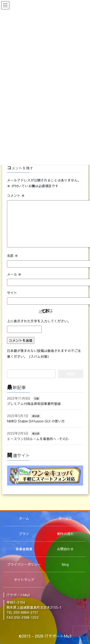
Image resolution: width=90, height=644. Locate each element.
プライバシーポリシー (24, 564)
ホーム (24, 518)
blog (65, 564)
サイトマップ (24, 580)
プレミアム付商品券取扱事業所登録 (34, 404)
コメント (16, 195)
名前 (12, 256)
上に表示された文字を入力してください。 (39, 321)
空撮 (36, 399)
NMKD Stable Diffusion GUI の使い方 (36, 421)
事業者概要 (24, 549)
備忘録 (36, 416)
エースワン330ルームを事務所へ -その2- (38, 439)
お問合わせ (65, 549)
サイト (12, 293)
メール (14, 274)
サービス (65, 518)
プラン (24, 534)
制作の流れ (65, 534)
